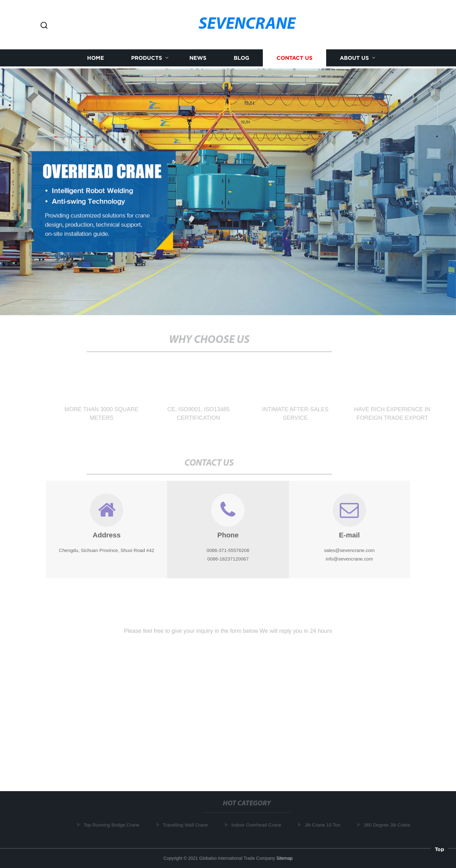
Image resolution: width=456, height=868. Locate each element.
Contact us (294, 58)
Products (147, 58)
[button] (44, 26)
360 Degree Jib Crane (388, 825)
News (198, 58)
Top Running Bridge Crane (113, 825)
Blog (241, 58)
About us (354, 58)
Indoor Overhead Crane (257, 825)
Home (95, 58)
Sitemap (285, 858)
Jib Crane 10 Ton (324, 825)
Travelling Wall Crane (187, 825)
